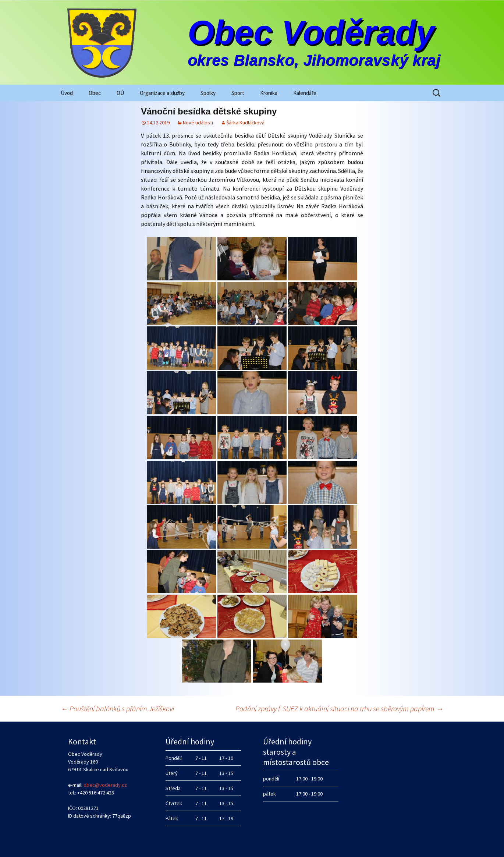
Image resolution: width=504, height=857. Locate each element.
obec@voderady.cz (105, 785)
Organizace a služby (162, 93)
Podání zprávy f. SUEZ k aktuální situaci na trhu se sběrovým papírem (339, 709)
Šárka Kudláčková (245, 123)
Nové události (198, 123)
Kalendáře (305, 93)
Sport (238, 93)
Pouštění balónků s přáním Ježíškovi (117, 709)
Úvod (67, 93)
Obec (95, 93)
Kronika (269, 93)
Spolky (208, 93)
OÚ (120, 93)
